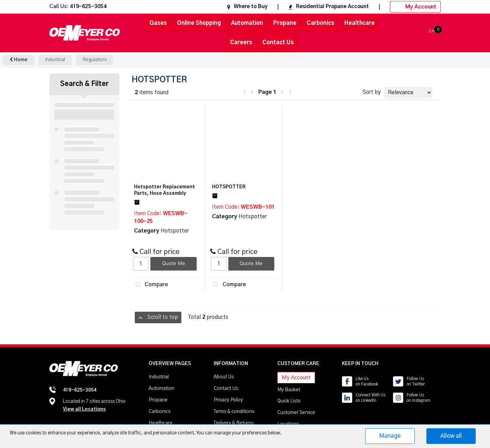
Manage (390, 436)
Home (19, 60)
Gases (158, 23)
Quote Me (174, 264)
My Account (415, 7)
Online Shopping (199, 23)
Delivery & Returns (234, 423)
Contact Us (278, 42)
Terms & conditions (234, 412)
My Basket (289, 390)
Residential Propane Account (329, 7)
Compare (150, 285)
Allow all (451, 436)
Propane (285, 23)
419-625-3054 (88, 7)
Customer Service (296, 413)
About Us (224, 377)
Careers (241, 42)
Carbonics (320, 23)
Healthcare (360, 23)
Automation (247, 23)
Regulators (95, 60)
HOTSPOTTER (229, 187)
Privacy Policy (228, 400)
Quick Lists (289, 401)
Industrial (55, 60)
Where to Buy (247, 7)
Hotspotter (175, 231)
